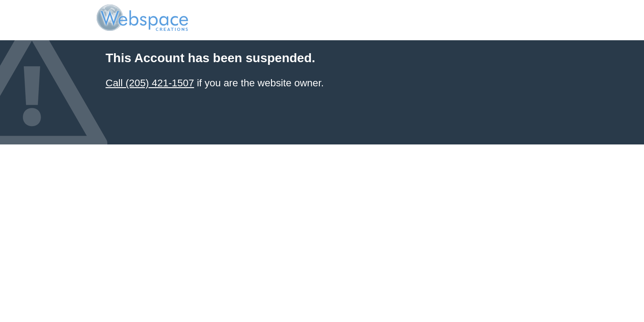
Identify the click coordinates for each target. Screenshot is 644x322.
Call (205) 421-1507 (150, 83)
